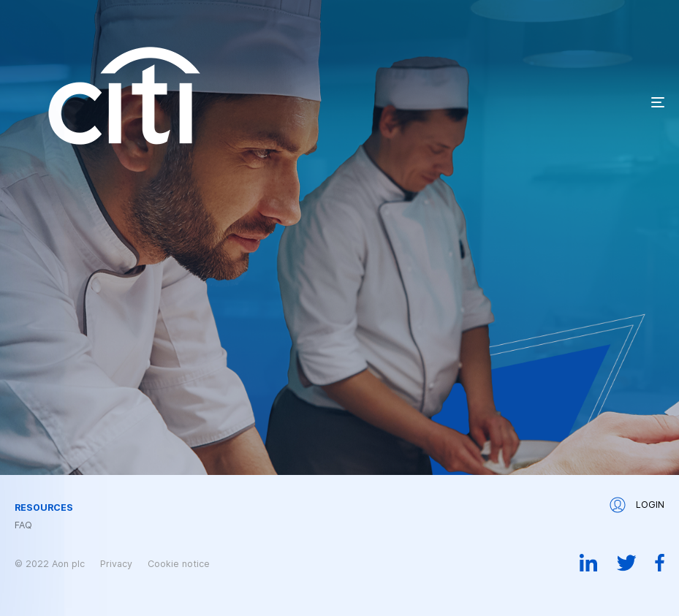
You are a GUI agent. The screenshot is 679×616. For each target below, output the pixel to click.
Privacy (116, 564)
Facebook (660, 563)
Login (637, 505)
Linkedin (589, 563)
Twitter (626, 563)
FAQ (23, 525)
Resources (44, 508)
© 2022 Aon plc (50, 564)
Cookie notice (179, 564)
